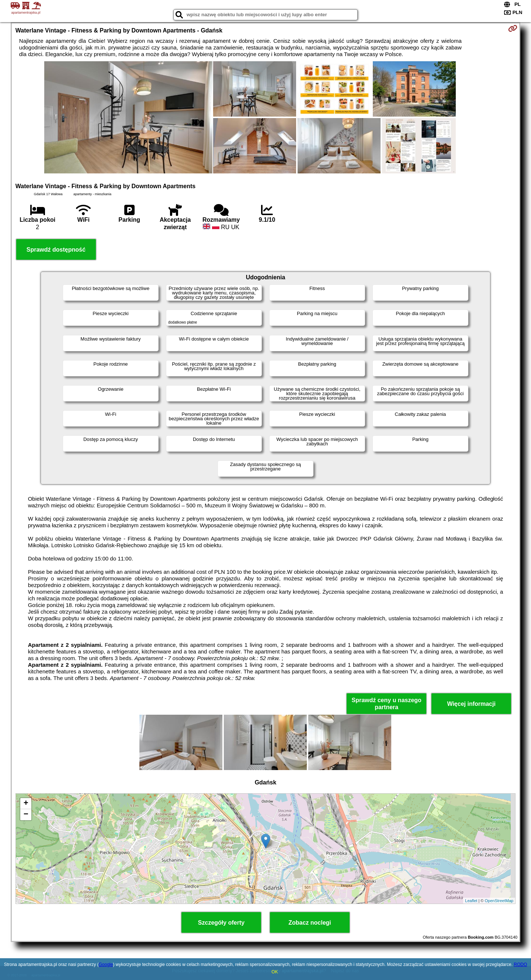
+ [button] (26, 804)
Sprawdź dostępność (56, 250)
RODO (520, 965)
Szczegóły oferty (221, 923)
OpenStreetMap (499, 901)
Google (106, 965)
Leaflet (471, 901)
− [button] (26, 815)
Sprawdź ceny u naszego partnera (386, 704)
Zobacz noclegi (310, 923)
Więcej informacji (471, 704)
